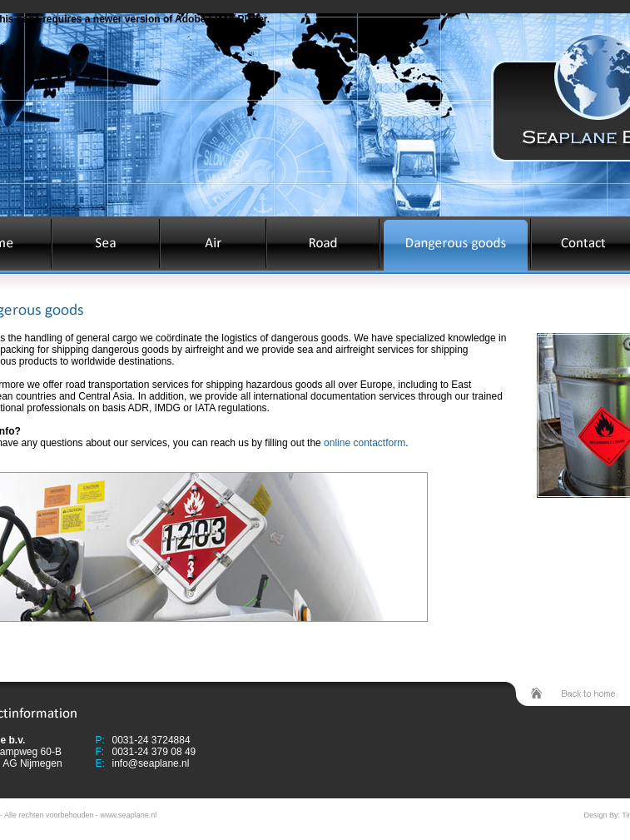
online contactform (365, 443)
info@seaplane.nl (151, 763)
